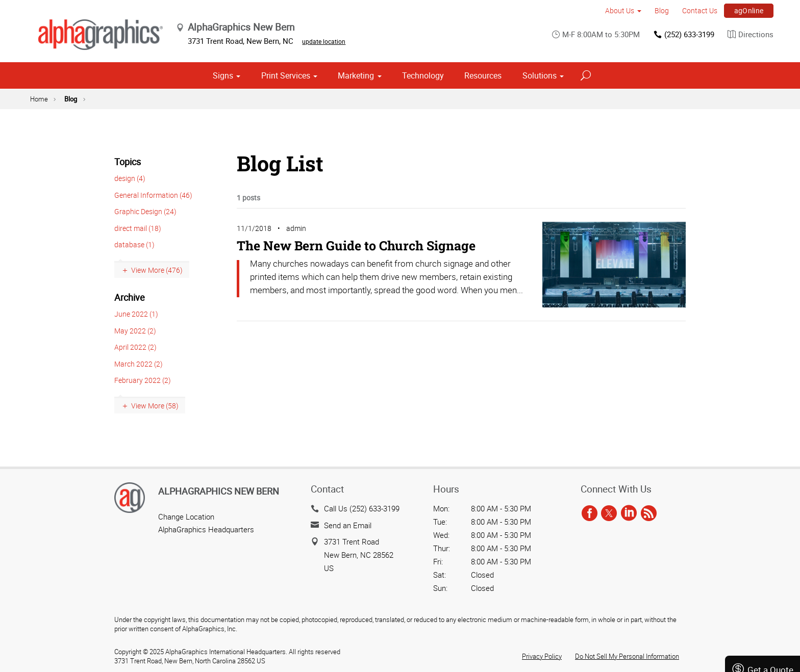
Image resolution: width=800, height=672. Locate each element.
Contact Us (700, 10)
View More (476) (157, 270)
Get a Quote (762, 573)
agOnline (749, 10)
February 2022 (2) (143, 380)
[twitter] (609, 513)
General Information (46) (153, 195)
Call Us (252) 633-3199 (362, 508)
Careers (763, 629)
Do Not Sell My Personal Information (627, 656)
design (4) (130, 178)
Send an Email (348, 525)
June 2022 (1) (136, 314)
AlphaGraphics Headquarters (206, 529)
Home (39, 99)
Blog (662, 10)
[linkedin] (629, 513)
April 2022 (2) (135, 347)
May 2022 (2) (135, 331)
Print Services (286, 75)
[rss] (649, 513)
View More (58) (155, 406)
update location (324, 41)
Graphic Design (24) (145, 211)
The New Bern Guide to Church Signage (356, 245)
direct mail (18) (138, 228)
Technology (423, 75)
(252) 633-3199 (683, 35)
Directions (751, 35)
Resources (483, 75)
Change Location (186, 516)
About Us (620, 10)
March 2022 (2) (139, 364)
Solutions (540, 75)
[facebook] (590, 513)
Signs (223, 75)
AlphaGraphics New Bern (219, 491)
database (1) (134, 244)
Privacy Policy (542, 656)
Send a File (763, 601)
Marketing (356, 75)
